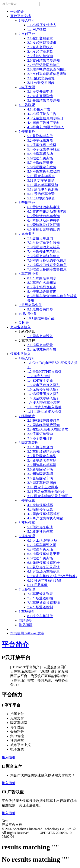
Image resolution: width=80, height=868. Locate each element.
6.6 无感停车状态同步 (44, 563)
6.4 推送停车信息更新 (44, 554)
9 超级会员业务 (30, 305)
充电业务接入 (20, 327)
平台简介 (17, 12)
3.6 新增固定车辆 (40, 469)
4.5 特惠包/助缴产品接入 (46, 127)
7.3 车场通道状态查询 (44, 603)
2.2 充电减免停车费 (42, 349)
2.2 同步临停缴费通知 (44, 425)
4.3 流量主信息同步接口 (45, 118)
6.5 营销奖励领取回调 (44, 225)
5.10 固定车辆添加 (41, 176)
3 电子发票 (27, 87)
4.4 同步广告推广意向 (44, 123)
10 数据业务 (28, 314)
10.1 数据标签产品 (41, 318)
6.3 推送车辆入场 (40, 549)
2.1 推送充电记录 (40, 345)
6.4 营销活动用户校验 (44, 220)
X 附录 (24, 323)
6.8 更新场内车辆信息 (44, 572)
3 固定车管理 (29, 443)
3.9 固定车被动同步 (42, 483)
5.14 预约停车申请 (41, 194)
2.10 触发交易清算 (41, 78)
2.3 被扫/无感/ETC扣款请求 (48, 429)
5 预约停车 (27, 523)
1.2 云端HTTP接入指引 (44, 372)
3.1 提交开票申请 (40, 92)
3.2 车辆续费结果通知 (44, 452)
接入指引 (9, 757)
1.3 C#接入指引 (39, 376)
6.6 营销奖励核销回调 (44, 229)
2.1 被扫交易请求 (40, 38)
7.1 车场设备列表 (40, 594)
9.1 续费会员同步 (40, 309)
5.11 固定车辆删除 (41, 180)
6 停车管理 (27, 536)
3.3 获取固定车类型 (42, 456)
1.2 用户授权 (37, 29)
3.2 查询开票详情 (40, 96)
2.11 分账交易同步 (41, 83)
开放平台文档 (20, 16)
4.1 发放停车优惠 (40, 505)
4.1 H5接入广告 (39, 109)
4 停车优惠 (27, 500)
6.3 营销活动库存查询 (44, 216)
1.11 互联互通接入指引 (44, 412)
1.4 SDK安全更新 (40, 380)
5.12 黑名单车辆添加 (43, 185)
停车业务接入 (20, 354)
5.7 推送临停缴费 (40, 163)
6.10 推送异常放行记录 (44, 580)
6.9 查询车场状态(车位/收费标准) (52, 576)
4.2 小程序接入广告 (42, 114)
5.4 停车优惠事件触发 (44, 149)
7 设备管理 (27, 589)
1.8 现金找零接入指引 (44, 398)
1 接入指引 (27, 20)
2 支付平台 (27, 34)
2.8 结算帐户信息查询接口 (47, 69)
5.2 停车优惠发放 (40, 140)
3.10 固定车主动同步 (43, 487)
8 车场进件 (27, 612)
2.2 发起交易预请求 (42, 43)
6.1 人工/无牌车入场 (42, 540)
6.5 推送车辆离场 (40, 558)
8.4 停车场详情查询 (42, 292)
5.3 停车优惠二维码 (42, 145)
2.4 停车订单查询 (40, 434)
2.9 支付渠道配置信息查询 (47, 74)
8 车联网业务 (29, 274)
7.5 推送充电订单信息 (44, 256)
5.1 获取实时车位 (40, 136)
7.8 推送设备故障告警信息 (47, 269)
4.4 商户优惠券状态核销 (45, 518)
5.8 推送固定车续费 (42, 167)
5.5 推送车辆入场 (40, 154)
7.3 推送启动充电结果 (44, 247)
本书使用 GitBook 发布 (27, 633)
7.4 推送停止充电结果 (44, 252)
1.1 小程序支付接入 (42, 25)
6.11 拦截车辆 (37, 585)
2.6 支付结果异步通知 (44, 60)
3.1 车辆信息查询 (40, 447)
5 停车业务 (27, 132)
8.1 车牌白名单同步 (42, 278)
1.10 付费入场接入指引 (44, 407)
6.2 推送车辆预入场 (42, 545)
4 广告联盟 (27, 105)
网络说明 (26, 620)
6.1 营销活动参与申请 (44, 207)
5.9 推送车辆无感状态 (44, 172)
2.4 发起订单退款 (40, 52)
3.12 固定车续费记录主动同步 (49, 496)
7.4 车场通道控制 (40, 607)
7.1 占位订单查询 (40, 238)
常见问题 (26, 625)
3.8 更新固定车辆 (40, 478)
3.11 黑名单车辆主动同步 (46, 492)
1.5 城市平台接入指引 (44, 385)
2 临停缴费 (27, 416)
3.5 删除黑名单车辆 (42, 465)
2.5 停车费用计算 (40, 438)
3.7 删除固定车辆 (40, 474)
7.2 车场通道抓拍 (40, 598)
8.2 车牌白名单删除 (42, 283)
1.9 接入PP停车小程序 (44, 403)
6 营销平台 (27, 203)
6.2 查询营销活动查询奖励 (47, 212)
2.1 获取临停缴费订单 (44, 420)
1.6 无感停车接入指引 (44, 389)
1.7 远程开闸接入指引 (44, 394)
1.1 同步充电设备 (40, 336)
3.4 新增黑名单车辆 (42, 460)
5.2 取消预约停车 (40, 532)
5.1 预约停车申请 (40, 527)
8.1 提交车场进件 (40, 616)
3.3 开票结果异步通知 (44, 100)
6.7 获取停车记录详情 (44, 567)
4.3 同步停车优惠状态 (44, 514)
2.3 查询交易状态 (40, 47)
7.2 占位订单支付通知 (44, 243)
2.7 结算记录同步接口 (44, 65)
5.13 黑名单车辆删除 (43, 189)
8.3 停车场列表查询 (42, 287)
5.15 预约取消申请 (41, 198)
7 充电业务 (27, 234)
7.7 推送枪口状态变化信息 (47, 265)
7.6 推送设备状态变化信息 (47, 260)
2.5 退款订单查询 (40, 56)
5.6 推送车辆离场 (40, 158)
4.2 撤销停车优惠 (40, 509)
